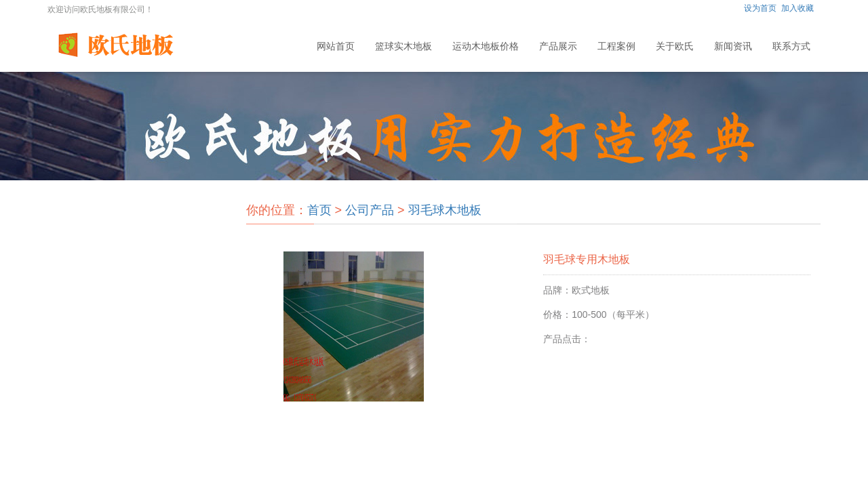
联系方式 (791, 46)
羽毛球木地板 (445, 210)
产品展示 (558, 46)
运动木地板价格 (486, 46)
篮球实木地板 (403, 46)
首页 (319, 210)
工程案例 (616, 46)
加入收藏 (797, 8)
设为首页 (760, 8)
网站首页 (336, 46)
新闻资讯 (733, 46)
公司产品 (370, 210)
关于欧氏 (675, 46)
